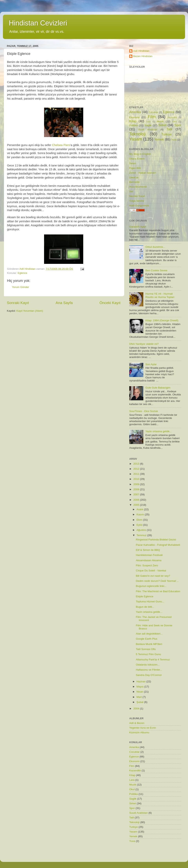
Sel (131, 191)
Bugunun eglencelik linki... (151, 586)
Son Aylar (151, 364)
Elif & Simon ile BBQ (148, 550)
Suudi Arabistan (148, 130)
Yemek (159, 139)
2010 (137, 479)
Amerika (135, 112)
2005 (137, 505)
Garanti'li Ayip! (138, 227)
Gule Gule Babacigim (158, 388)
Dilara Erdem (137, 159)
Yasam (136, 139)
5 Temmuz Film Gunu (148, 654)
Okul (174, 122)
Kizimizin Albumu (139, 732)
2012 (137, 469)
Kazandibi (172, 117)
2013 (137, 464)
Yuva (174, 140)
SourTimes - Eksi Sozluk (144, 411)
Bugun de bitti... (145, 607)
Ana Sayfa (64, 303)
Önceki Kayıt (110, 303)
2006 (137, 500)
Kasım (141, 514)
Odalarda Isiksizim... (148, 665)
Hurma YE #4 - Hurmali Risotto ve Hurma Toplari (160, 295)
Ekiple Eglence (145, 596)
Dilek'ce (134, 178)
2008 (137, 489)
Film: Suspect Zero (147, 565)
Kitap (133, 121)
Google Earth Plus (147, 639)
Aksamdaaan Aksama (149, 560)
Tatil (169, 129)
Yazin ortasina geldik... (159, 431)
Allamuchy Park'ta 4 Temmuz (153, 660)
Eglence (22, 273)
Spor (178, 125)
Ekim (140, 520)
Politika (134, 125)
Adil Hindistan (141, 51)
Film (152, 117)
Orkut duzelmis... (155, 247)
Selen (133, 163)
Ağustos (142, 530)
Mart (140, 697)
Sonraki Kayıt (18, 303)
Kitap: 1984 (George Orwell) (162, 320)
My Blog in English (140, 154)
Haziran (141, 681)
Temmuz (142, 535)
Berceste (134, 182)
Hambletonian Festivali (149, 555)
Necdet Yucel (137, 196)
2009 (137, 484)
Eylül (140, 525)
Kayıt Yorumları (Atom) (30, 311)
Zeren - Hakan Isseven (143, 173)
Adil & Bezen (137, 723)
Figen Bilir (135, 168)
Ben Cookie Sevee (156, 270)
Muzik (160, 121)
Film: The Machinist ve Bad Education (158, 591)
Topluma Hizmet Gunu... (150, 602)
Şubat (140, 702)
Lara (148, 122)
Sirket (162, 125)
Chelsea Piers (61, 145)
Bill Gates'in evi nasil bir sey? (153, 576)
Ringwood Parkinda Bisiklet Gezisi (156, 540)
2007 (137, 494)
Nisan (140, 692)
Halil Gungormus (139, 206)
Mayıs (140, 687)
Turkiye (166, 134)
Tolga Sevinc (137, 201)
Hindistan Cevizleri (38, 23)
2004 (137, 709)
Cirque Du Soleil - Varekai (151, 571)
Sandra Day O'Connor (149, 675)
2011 (137, 474)
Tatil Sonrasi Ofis (146, 649)
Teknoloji (137, 134)
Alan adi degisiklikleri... (149, 634)
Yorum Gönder (20, 287)
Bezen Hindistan (143, 56)
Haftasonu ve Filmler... (149, 670)
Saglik (148, 125)
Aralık (140, 509)
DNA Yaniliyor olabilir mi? (144, 344)
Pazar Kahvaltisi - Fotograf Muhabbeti (158, 545)
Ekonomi (134, 117)
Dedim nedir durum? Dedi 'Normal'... (157, 581)
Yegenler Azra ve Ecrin (143, 728)
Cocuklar (154, 112)
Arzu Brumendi (138, 187)
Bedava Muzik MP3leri (149, 644)
